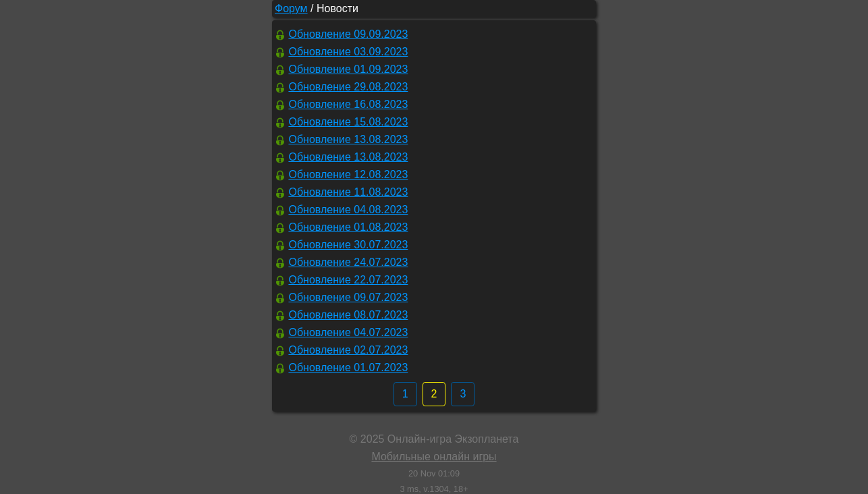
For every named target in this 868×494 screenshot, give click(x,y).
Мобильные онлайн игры (434, 457)
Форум (291, 8)
